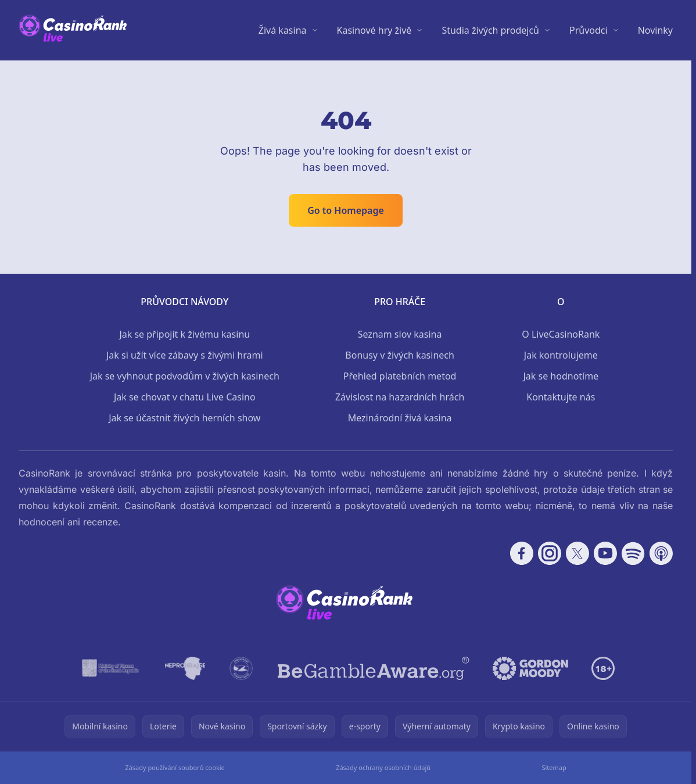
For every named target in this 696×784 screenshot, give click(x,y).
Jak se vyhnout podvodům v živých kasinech (185, 376)
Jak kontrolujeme (561, 355)
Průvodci (589, 30)
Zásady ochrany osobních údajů (383, 767)
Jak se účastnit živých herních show (184, 418)
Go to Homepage (346, 210)
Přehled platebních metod (400, 376)
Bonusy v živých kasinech (400, 355)
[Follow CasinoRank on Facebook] (522, 553)
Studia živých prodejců (490, 30)
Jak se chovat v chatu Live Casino (185, 397)
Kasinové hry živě (374, 30)
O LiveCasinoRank (561, 334)
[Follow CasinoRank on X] (577, 553)
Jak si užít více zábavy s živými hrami (185, 355)
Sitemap (554, 767)
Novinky (655, 30)
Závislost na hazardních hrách (400, 397)
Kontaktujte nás (561, 397)
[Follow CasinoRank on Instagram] (550, 553)
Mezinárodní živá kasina (400, 418)
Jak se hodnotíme (561, 376)
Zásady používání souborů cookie (175, 767)
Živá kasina (283, 30)
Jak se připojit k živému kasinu (184, 334)
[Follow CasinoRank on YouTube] (605, 553)
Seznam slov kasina (400, 334)
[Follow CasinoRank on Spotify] (633, 553)
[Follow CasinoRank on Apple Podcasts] (661, 553)
